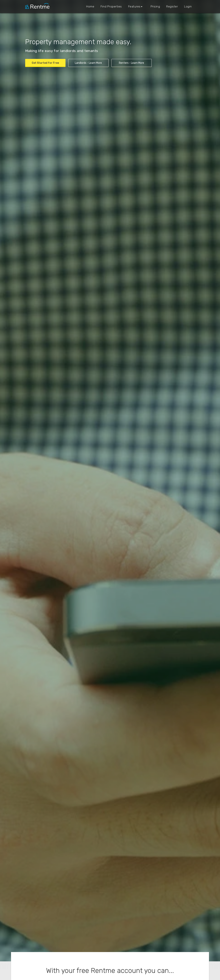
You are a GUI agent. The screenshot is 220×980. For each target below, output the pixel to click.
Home (90, 7)
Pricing (155, 7)
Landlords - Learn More (88, 63)
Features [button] (135, 7)
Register (172, 7)
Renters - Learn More (131, 63)
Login (188, 7)
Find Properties (111, 7)
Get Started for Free (45, 63)
